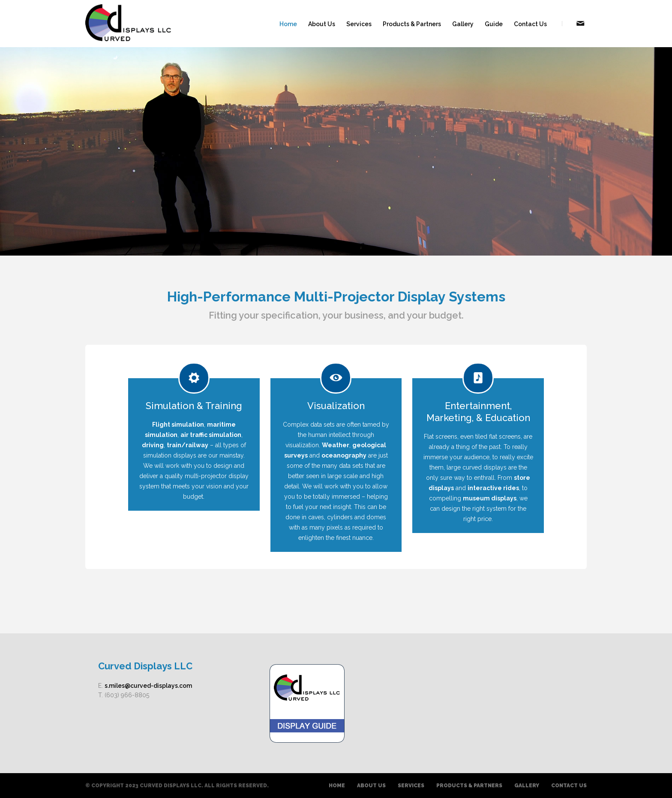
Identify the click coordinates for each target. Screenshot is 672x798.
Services (359, 24)
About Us (322, 24)
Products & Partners (412, 24)
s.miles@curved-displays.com (148, 686)
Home (288, 24)
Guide (494, 24)
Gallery (463, 24)
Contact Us (530, 24)
